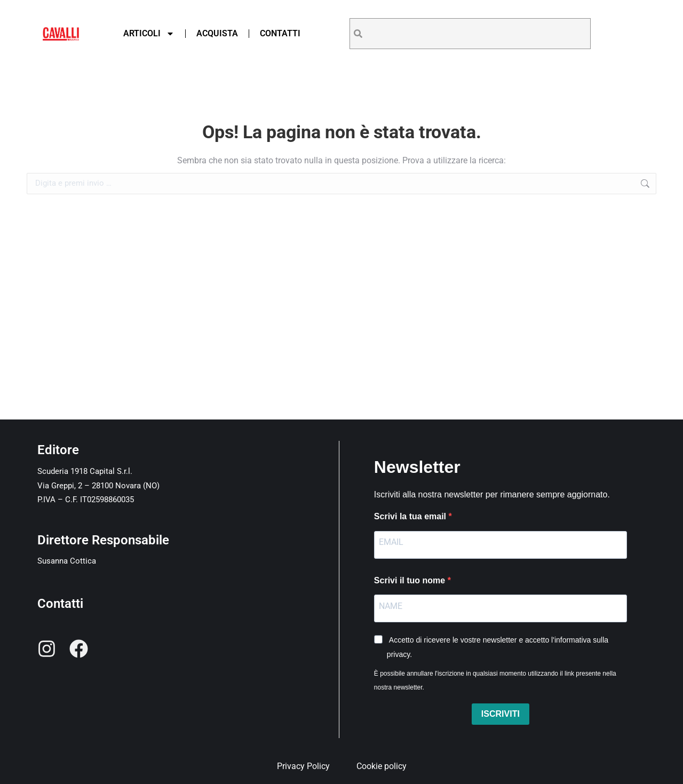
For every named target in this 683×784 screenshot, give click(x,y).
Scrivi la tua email (411, 516)
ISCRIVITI (501, 714)
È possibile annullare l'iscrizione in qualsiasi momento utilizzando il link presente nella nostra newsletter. (495, 680)
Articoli (149, 34)
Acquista (217, 33)
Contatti (280, 33)
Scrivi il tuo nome (411, 580)
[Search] (358, 34)
